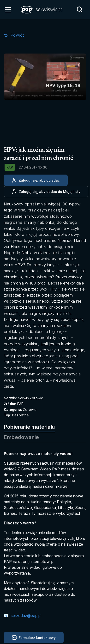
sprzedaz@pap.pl (25, 616)
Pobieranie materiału (29, 427)
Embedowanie (21, 437)
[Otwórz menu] (8, 10)
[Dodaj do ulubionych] (46, 192)
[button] (42, 10)
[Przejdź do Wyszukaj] (79, 9)
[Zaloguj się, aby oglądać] (36, 180)
